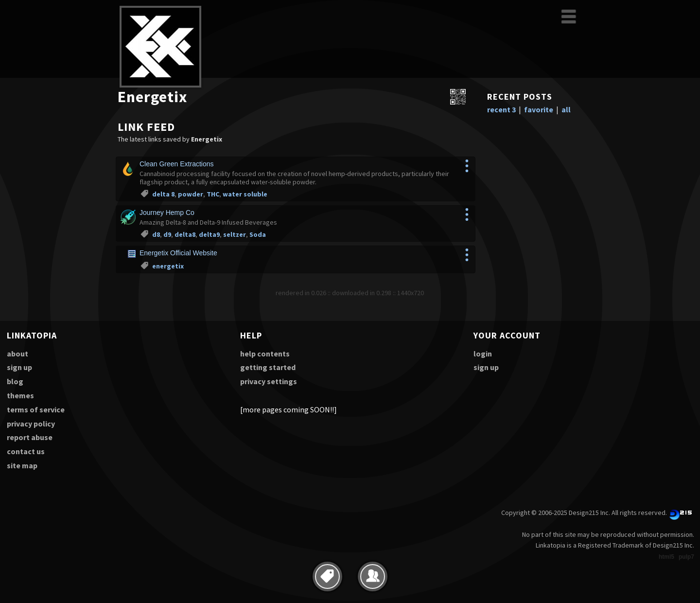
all (566, 109)
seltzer (235, 234)
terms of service (36, 409)
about (17, 354)
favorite (539, 109)
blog (15, 381)
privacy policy (31, 424)
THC (213, 194)
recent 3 (501, 109)
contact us (26, 451)
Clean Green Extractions (177, 164)
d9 (167, 234)
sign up (19, 367)
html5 (666, 557)
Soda (258, 234)
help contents (265, 354)
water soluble (245, 194)
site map (22, 465)
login (483, 354)
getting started (268, 367)
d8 (156, 234)
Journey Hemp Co (167, 213)
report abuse (30, 437)
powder (191, 194)
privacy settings (269, 381)
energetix (168, 266)
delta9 (209, 234)
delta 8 (163, 194)
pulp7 (686, 557)
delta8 (185, 234)
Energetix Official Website (178, 253)
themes (20, 395)
